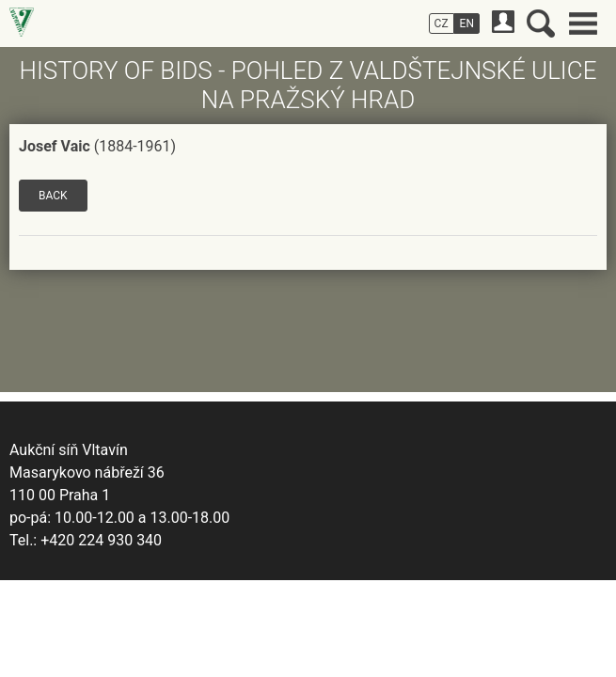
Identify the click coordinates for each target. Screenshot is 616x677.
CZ (442, 24)
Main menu (583, 24)
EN (467, 24)
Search (541, 24)
